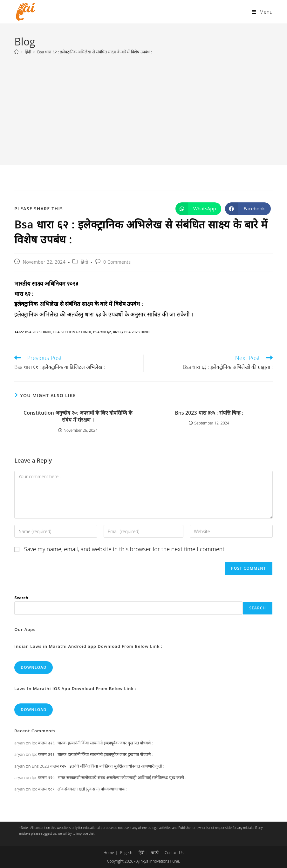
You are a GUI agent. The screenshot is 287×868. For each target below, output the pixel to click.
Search (21, 598)
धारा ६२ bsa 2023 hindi (132, 332)
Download (34, 667)
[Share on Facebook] (248, 209)
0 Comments (117, 262)
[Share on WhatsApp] (198, 209)
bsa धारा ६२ (102, 332)
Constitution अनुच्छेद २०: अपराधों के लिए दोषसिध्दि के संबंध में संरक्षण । (78, 416)
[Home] (16, 52)
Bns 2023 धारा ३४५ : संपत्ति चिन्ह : (209, 413)
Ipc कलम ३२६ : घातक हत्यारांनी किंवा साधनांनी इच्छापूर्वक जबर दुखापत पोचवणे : (92, 743)
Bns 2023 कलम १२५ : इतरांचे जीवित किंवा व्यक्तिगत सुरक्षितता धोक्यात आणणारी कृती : (98, 766)
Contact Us (174, 853)
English (126, 853)
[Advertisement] (143, 107)
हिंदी (84, 262)
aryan (19, 743)
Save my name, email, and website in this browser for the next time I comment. (125, 549)
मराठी (155, 853)
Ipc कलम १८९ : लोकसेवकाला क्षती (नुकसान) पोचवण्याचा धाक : (80, 789)
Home (109, 853)
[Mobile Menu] (262, 12)
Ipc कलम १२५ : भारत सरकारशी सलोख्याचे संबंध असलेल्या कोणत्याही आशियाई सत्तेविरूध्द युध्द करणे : (109, 777)
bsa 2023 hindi (38, 332)
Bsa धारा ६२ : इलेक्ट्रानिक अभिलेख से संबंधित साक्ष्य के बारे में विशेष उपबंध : (95, 52)
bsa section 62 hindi (72, 332)
